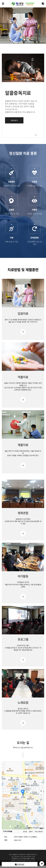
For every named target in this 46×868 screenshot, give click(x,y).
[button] (22, 40)
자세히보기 (14, 120)
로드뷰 (25, 845)
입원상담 (20, 864)
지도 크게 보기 (39, 845)
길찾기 (31, 845)
